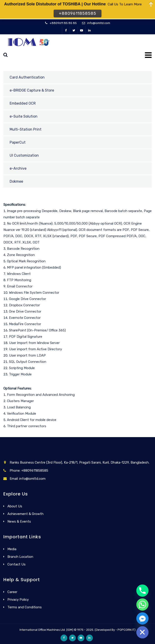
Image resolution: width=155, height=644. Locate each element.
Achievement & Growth (25, 514)
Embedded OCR (23, 103)
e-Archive (18, 168)
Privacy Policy (18, 600)
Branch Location (20, 557)
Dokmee (16, 181)
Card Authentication (27, 77)
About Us (15, 506)
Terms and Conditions (25, 607)
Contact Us (16, 564)
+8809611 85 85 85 (63, 23)
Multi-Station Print (26, 129)
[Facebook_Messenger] (142, 618)
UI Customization (24, 155)
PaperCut (18, 142)
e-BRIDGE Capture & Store (32, 90)
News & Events (19, 521)
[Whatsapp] (142, 605)
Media (12, 549)
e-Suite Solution (24, 116)
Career (12, 592)
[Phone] (142, 591)
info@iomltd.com (99, 23)
